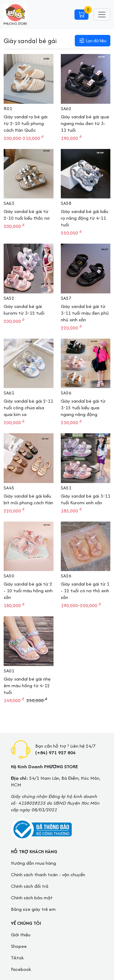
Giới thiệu (21, 935)
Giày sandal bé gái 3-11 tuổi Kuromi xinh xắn (86, 499)
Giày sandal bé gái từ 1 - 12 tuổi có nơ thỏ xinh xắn (85, 591)
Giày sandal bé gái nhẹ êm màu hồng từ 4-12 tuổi (27, 686)
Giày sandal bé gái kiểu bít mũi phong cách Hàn (28, 499)
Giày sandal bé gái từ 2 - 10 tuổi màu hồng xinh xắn (28, 591)
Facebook (21, 969)
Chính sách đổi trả (30, 886)
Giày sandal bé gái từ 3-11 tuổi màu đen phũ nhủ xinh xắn (85, 313)
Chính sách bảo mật (32, 898)
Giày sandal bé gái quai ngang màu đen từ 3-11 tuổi (85, 123)
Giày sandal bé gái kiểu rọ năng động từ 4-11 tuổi (85, 218)
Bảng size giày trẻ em (33, 909)
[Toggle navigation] (102, 15)
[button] (93, 41)
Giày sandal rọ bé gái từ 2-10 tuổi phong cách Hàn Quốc (26, 123)
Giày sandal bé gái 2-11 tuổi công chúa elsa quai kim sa (28, 408)
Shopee (19, 946)
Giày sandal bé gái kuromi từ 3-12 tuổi (24, 310)
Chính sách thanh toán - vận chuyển (48, 875)
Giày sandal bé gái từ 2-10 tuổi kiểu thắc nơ (27, 215)
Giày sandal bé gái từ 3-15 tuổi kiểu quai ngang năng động (83, 408)
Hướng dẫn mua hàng (33, 863)
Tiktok (17, 958)
